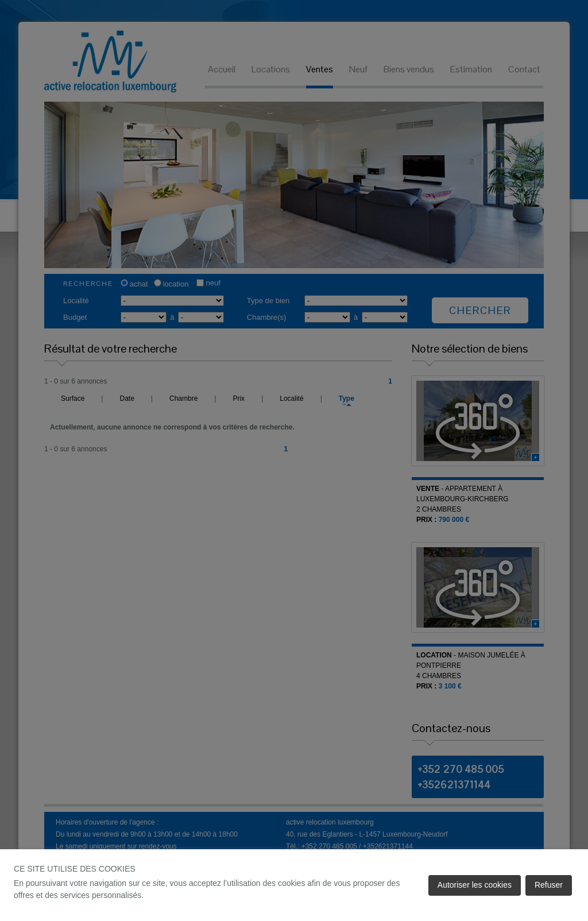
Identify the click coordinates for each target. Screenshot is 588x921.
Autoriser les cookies (475, 885)
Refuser (549, 885)
